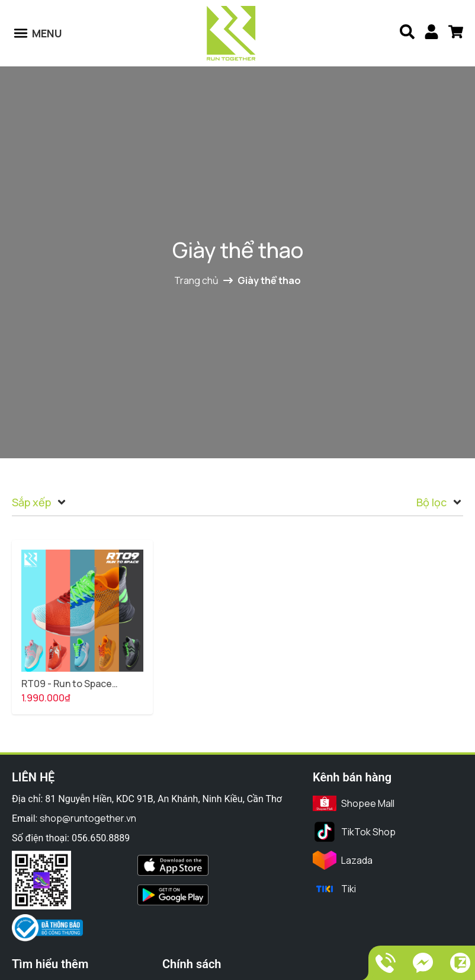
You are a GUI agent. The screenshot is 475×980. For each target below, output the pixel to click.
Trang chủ (203, 280)
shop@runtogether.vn (88, 818)
